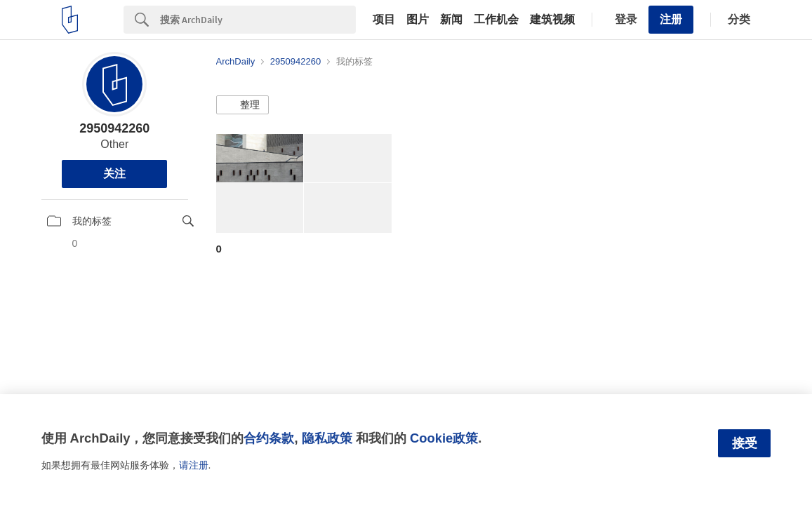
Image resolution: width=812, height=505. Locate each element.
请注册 (194, 465)
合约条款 (269, 438)
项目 (384, 20)
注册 (671, 19)
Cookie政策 (444, 438)
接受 (745, 443)
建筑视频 (552, 20)
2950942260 (114, 128)
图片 (418, 20)
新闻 (451, 20)
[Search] (258, 20)
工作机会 (496, 20)
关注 (114, 174)
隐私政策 (327, 438)
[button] (242, 105)
